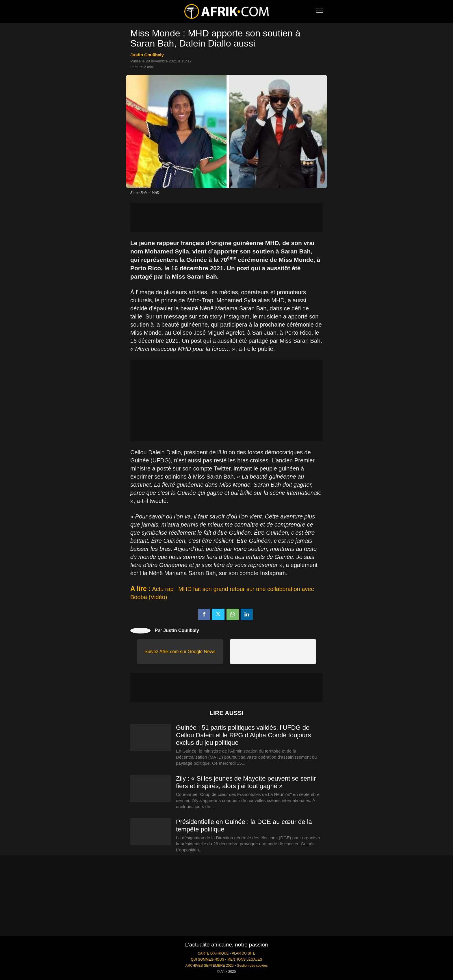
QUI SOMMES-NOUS (208, 959)
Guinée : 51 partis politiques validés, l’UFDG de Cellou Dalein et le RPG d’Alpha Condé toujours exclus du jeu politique (243, 735)
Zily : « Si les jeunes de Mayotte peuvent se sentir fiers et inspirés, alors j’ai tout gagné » (246, 782)
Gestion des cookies (252, 966)
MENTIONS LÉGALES (245, 959)
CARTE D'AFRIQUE (213, 953)
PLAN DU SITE (243, 953)
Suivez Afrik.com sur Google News (180, 652)
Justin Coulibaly (147, 55)
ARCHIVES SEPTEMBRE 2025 (209, 966)
